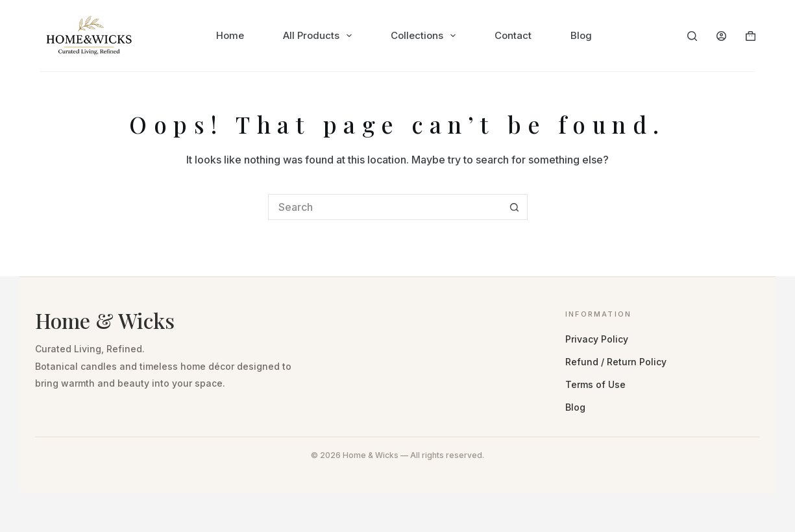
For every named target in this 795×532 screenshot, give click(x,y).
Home (230, 35)
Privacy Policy (597, 339)
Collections (426, 36)
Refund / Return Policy (616, 362)
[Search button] (515, 207)
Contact (513, 35)
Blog (581, 35)
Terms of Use (595, 384)
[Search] (692, 36)
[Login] (721, 36)
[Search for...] (385, 207)
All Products (320, 36)
